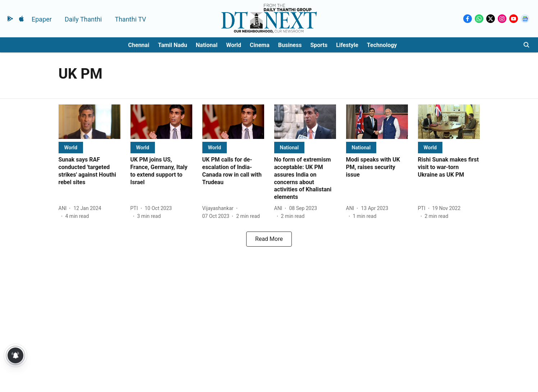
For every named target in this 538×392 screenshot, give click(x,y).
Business (290, 45)
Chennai (139, 45)
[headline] (89, 171)
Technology (382, 45)
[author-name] (64, 208)
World (234, 45)
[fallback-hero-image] (89, 122)
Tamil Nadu (172, 45)
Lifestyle (347, 45)
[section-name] (71, 147)
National (207, 45)
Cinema (260, 45)
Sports (319, 45)
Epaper (42, 19)
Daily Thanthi (83, 19)
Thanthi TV (130, 19)
